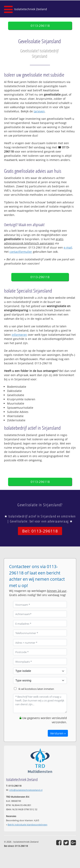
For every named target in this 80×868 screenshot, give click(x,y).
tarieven (39, 111)
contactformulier (21, 252)
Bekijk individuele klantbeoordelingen (28, 825)
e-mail (68, 247)
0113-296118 (40, 26)
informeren (19, 335)
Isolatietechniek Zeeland (31, 9)
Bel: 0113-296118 (40, 531)
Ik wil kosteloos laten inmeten (36, 689)
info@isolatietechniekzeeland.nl (26, 790)
